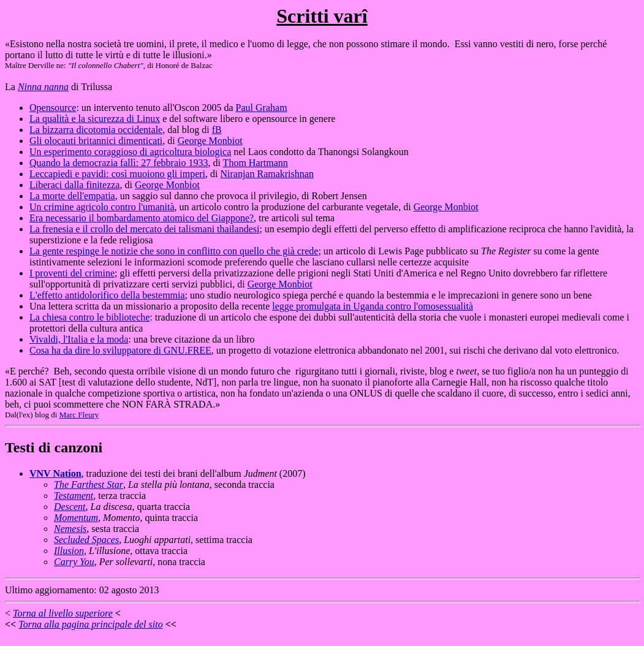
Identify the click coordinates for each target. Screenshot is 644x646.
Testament (74, 496)
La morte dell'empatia (72, 196)
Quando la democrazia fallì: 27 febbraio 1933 (119, 163)
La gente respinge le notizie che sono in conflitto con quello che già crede (174, 251)
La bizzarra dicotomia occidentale (96, 130)
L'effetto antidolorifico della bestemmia (107, 295)
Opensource (53, 108)
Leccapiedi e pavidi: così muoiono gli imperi (117, 174)
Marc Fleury (79, 415)
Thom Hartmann (256, 163)
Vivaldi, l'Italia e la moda (79, 339)
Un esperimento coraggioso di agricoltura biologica (130, 152)
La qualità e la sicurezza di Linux (95, 119)
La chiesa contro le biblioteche (89, 317)
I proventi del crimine (72, 273)
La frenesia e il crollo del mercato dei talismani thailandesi (144, 229)
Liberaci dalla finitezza (74, 185)
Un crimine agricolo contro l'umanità (102, 207)
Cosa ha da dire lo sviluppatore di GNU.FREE (120, 350)
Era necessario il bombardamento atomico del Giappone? (142, 218)
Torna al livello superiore (63, 613)
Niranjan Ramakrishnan (267, 174)
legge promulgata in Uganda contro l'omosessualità (373, 306)
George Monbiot (210, 141)
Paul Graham (262, 108)
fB (217, 130)
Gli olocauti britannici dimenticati (96, 141)
